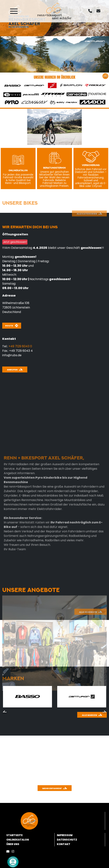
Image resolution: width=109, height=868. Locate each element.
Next (104, 711)
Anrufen (12, 370)
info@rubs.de (12, 355)
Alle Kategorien (87, 225)
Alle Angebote (88, 626)
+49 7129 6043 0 (20, 346)
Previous (5, 711)
